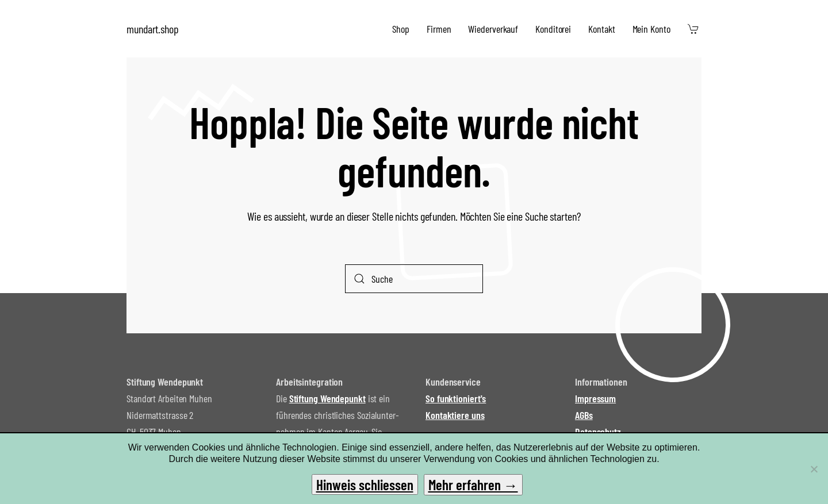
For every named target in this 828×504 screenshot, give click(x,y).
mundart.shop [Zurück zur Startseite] (153, 29)
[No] (814, 469)
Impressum (595, 398)
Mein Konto (651, 29)
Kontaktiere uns (455, 415)
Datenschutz (598, 432)
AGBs (584, 415)
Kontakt (601, 29)
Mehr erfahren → (473, 484)
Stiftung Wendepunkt (327, 398)
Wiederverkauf (493, 29)
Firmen (439, 29)
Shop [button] (401, 29)
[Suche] (414, 279)
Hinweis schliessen (365, 484)
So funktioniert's (456, 398)
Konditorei (553, 29)
